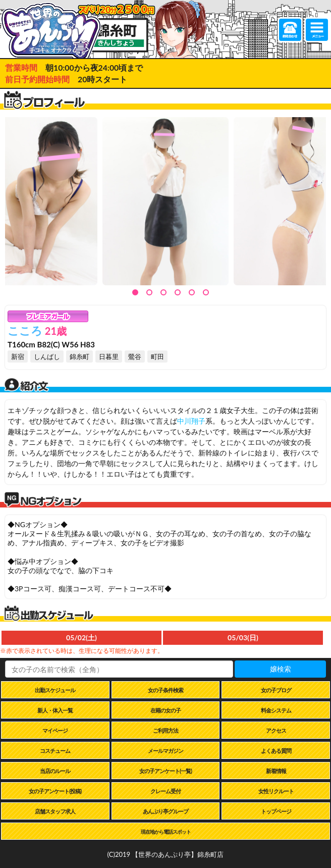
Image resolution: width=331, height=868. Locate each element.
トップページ (276, 811)
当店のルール (55, 771)
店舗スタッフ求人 (55, 811)
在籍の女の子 (165, 710)
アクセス (276, 730)
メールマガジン (165, 751)
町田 (157, 356)
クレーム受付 (165, 791)
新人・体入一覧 (55, 710)
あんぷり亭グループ (165, 811)
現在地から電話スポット (166, 832)
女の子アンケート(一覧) (165, 771)
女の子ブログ (276, 690)
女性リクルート (276, 791)
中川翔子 (191, 421)
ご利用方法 (165, 730)
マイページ (55, 730)
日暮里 (109, 356)
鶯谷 (135, 356)
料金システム (276, 710)
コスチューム (55, 751)
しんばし (47, 356)
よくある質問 (276, 751)
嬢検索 (281, 669)
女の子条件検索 (165, 690)
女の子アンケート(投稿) (55, 791)
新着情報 (276, 771)
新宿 (18, 356)
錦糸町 (79, 356)
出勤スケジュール (55, 690)
